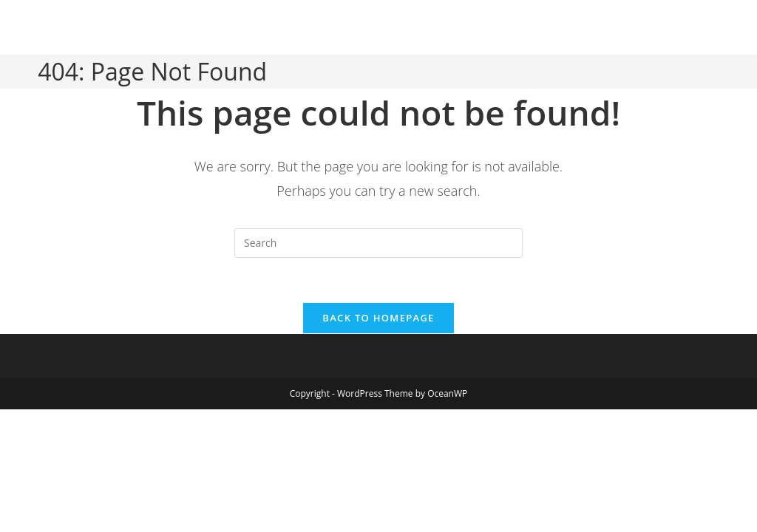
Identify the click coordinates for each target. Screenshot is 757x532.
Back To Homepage (378, 318)
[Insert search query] (378, 243)
